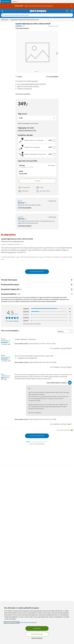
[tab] (6, 2)
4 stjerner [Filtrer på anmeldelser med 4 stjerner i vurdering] (26, 311)
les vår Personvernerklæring (28, 622)
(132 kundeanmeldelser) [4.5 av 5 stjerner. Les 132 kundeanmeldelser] (22, 28)
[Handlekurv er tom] (72, 11)
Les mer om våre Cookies (12, 622)
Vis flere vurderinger (37, 436)
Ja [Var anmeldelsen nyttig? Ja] (65, 348)
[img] (57, 53)
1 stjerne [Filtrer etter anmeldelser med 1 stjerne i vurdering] (26, 320)
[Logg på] (67, 11)
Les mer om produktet (23, 94)
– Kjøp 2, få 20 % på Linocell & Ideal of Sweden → (35, 6)
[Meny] (2, 11)
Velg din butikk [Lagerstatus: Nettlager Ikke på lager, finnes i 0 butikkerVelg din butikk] (23, 173)
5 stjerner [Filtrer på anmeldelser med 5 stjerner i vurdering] (26, 308)
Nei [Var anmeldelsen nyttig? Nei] (69, 348)
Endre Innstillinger (37, 638)
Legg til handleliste (52, 77)
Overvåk (38, 181)
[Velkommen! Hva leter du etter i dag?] (38, 15)
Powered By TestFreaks (65, 430)
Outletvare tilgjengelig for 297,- (27, 130)
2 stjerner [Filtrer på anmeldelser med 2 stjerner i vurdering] (26, 317)
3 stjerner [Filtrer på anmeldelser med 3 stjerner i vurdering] (26, 314)
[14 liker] (19, 77)
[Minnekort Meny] (10, 20)
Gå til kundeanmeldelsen (25, 208)
